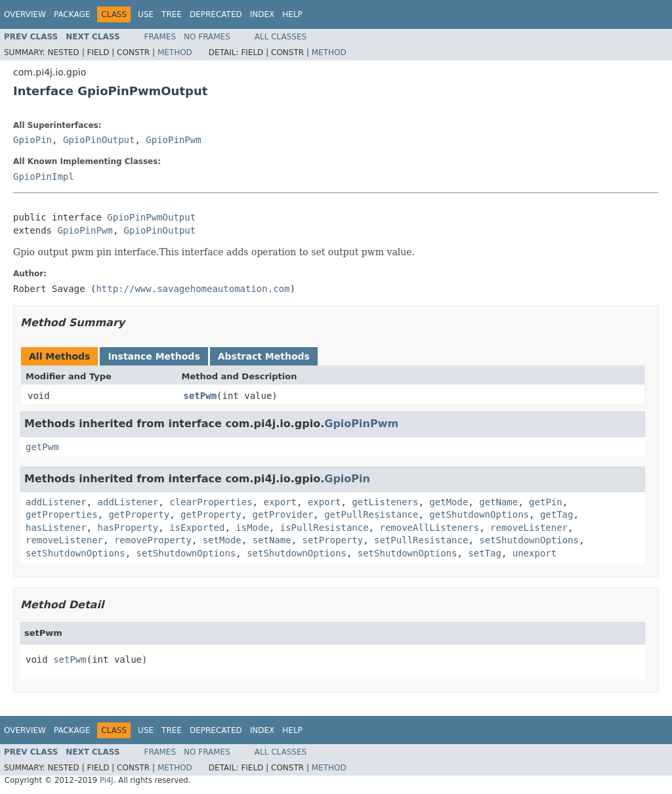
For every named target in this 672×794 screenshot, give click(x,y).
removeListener (529, 528)
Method (175, 52)
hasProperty (128, 528)
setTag (485, 553)
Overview (25, 14)
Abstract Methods (264, 356)
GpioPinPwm (173, 140)
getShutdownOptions (479, 514)
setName (272, 540)
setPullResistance (421, 540)
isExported (197, 528)
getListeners (385, 502)
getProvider (283, 514)
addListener (56, 502)
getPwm (42, 447)
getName (498, 502)
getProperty (139, 514)
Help (292, 14)
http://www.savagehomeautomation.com (193, 289)
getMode (449, 502)
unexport (535, 553)
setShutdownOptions (529, 540)
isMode (252, 528)
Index (262, 14)
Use (146, 14)
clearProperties (211, 502)
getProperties (62, 514)
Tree (172, 14)
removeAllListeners (429, 528)
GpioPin (32, 140)
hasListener (56, 528)
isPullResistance (325, 528)
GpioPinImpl (44, 177)
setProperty (333, 540)
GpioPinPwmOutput (151, 217)
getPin (546, 502)
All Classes (281, 37)
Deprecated (216, 14)
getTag (557, 514)
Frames (160, 37)
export (280, 502)
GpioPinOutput (99, 140)
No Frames (207, 37)
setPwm (200, 396)
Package (72, 14)
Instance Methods (154, 356)
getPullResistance (371, 514)
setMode (222, 540)
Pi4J (107, 780)
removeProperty (153, 540)
